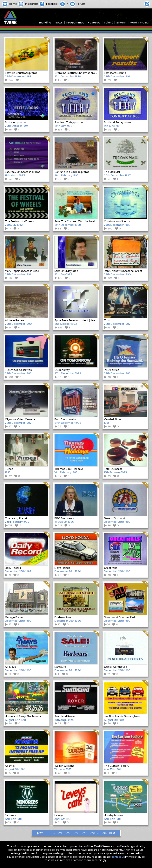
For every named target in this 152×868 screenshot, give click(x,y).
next (112, 833)
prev (40, 833)
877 (84, 833)
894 (104, 833)
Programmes (75, 22)
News (59, 22)
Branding (45, 22)
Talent (108, 22)
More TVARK (139, 22)
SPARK (121, 22)
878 (92, 833)
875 (68, 833)
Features (94, 22)
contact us (118, 857)
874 (60, 833)
